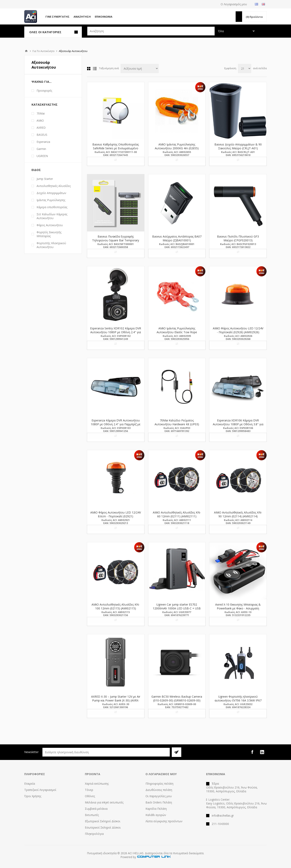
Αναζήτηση (82, 17)
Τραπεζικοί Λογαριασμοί (40, 790)
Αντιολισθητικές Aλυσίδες (54, 186)
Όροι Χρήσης (33, 796)
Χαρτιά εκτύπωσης (97, 784)
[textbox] (151, 31)
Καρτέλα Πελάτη (156, 809)
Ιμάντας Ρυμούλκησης (51, 200)
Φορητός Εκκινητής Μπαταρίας (49, 234)
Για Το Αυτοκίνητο (44, 51)
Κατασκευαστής (45, 104)
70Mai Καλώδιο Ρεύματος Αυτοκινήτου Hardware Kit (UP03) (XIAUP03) (177, 424)
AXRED (41, 128)
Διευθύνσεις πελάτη (159, 790)
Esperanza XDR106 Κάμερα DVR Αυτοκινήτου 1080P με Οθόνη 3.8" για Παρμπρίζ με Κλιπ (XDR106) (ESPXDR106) (238, 426)
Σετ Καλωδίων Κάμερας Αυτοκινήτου (52, 216)
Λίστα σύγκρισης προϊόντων (164, 821)
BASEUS (42, 135)
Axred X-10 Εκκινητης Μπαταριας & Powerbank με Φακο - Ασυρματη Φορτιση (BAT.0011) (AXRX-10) (238, 608)
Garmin (41, 149)
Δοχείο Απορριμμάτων (51, 193)
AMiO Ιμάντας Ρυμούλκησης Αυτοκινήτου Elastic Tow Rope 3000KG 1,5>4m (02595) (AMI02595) (177, 332)
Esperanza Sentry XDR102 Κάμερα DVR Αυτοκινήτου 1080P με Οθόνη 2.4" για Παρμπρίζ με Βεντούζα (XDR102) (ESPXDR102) (116, 334)
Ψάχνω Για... (42, 82)
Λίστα (95, 69)
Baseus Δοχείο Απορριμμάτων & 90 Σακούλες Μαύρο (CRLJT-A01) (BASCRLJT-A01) (238, 148)
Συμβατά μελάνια (96, 809)
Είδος (36, 170)
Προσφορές (44, 91)
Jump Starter (45, 179)
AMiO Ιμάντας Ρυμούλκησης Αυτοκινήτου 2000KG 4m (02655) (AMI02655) (177, 148)
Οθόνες (90, 796)
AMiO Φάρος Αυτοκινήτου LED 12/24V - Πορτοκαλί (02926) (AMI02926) (238, 330)
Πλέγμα (89, 69)
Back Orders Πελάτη (159, 802)
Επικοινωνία (104, 17)
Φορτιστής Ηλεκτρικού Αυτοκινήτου (51, 245)
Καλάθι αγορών (156, 815)
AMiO (40, 120)
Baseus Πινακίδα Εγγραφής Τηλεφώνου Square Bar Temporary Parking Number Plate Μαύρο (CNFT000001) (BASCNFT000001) (116, 242)
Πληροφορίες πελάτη (159, 784)
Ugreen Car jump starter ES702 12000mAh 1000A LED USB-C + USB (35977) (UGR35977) (177, 608)
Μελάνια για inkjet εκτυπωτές (104, 802)
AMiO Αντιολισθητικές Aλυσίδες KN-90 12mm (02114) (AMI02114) (238, 514)
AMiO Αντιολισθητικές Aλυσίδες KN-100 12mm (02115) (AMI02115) (116, 606)
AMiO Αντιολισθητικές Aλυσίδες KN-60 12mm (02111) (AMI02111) (177, 514)
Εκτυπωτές (92, 815)
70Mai (41, 113)
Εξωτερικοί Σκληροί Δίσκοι (103, 821)
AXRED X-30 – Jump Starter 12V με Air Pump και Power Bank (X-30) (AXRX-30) (116, 700)
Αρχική (26, 51)
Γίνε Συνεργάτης (57, 17)
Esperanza (43, 142)
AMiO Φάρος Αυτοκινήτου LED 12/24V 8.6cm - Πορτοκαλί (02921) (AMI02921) (116, 516)
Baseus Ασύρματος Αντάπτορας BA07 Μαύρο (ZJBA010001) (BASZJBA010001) (177, 240)
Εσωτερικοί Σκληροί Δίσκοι (103, 827)
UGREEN (42, 156)
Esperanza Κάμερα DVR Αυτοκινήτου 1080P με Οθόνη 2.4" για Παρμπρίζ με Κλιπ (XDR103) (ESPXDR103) (116, 424)
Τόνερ (89, 790)
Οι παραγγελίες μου (159, 796)
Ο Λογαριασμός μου (234, 4)
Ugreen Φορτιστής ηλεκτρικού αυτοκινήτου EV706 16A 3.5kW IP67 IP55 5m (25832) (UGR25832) (238, 700)
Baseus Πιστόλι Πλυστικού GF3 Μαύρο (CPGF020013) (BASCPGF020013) (238, 240)
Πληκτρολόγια (94, 834)
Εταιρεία (30, 784)
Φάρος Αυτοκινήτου (50, 225)
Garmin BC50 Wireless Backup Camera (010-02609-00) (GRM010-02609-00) (177, 698)
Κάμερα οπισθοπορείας (52, 207)
